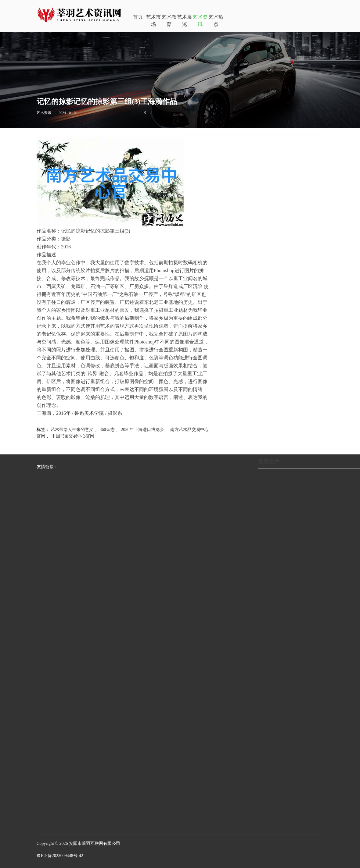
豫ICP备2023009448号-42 (60, 856)
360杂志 (107, 430)
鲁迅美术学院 (89, 413)
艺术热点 (216, 21)
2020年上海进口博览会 (142, 430)
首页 (138, 17)
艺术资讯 (200, 21)
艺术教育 (169, 21)
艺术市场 (153, 21)
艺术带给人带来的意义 (72, 430)
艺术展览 (185, 21)
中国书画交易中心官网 (73, 436)
